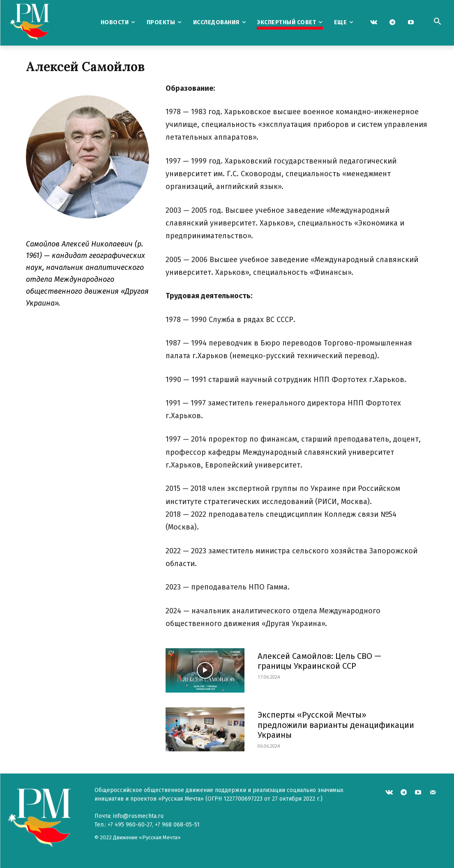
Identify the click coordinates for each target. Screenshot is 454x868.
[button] (437, 22)
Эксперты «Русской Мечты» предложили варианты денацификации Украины (335, 725)
